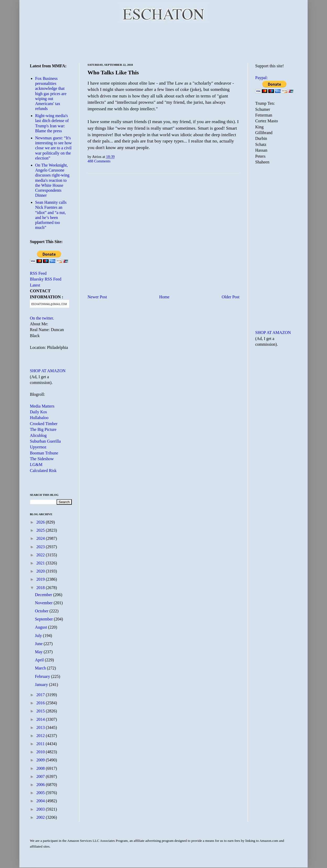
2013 (41, 727)
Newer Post (97, 297)
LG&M (36, 465)
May (39, 652)
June (39, 644)
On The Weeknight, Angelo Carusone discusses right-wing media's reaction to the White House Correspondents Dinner (52, 180)
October (42, 611)
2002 (41, 817)
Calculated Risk (43, 471)
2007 (41, 776)
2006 (41, 785)
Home (164, 297)
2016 (41, 703)
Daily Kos (38, 412)
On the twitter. (42, 318)
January (42, 685)
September (44, 619)
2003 (41, 809)
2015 (41, 711)
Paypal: (261, 78)
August (41, 627)
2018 (41, 588)
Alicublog (38, 435)
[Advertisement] (163, 42)
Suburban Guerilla (45, 441)
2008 (41, 768)
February (43, 676)
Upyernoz (38, 447)
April (40, 660)
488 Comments (99, 161)
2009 (41, 760)
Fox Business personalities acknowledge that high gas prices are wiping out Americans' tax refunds (51, 94)
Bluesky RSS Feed (46, 279)
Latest (35, 285)
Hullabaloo (39, 418)
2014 (41, 719)
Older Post (231, 297)
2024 (41, 538)
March (41, 668)
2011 (41, 744)
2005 (41, 793)
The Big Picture (43, 429)
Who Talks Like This (113, 72)
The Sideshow (42, 459)
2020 (41, 571)
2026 (41, 522)
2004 (41, 801)
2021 (41, 563)
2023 (41, 547)
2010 (41, 752)
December (44, 595)
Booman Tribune (44, 453)
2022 (41, 555)
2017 (41, 695)
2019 (41, 579)
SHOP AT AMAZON (48, 371)
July (39, 636)
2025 (41, 530)
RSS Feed (38, 273)
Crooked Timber (44, 424)
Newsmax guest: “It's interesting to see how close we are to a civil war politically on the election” (53, 148)
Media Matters (42, 406)
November (44, 603)
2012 (41, 736)
